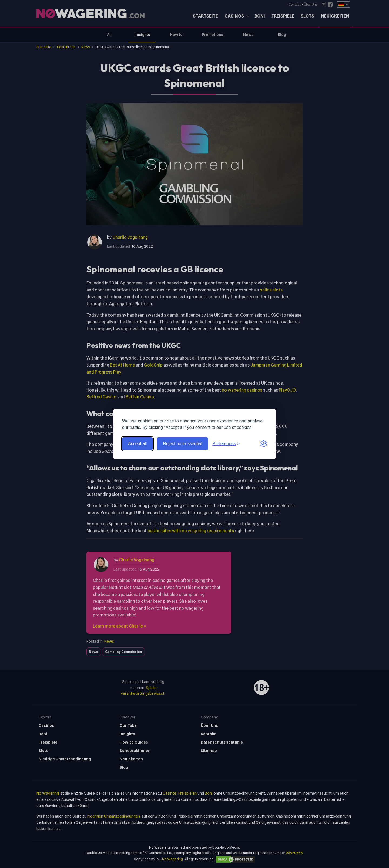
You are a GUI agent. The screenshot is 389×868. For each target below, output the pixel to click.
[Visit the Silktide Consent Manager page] (264, 444)
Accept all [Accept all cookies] (137, 444)
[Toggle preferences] (226, 444)
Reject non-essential (182, 444)
